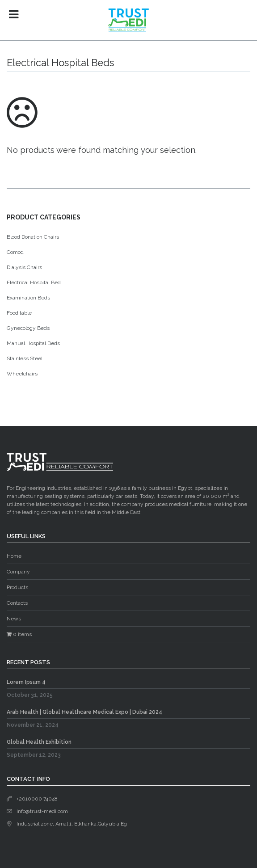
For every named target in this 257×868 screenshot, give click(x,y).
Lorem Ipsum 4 (26, 682)
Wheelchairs (22, 374)
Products (17, 587)
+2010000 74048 (37, 799)
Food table (19, 313)
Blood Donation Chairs (33, 237)
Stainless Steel (25, 358)
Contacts (17, 603)
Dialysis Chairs (24, 267)
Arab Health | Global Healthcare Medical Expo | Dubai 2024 (84, 712)
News (14, 619)
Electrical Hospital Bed (34, 282)
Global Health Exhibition (39, 742)
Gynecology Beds (28, 328)
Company (18, 572)
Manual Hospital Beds (33, 343)
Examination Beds (28, 298)
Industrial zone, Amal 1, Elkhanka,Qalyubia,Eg (72, 824)
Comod (15, 252)
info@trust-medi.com (42, 811)
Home (14, 556)
